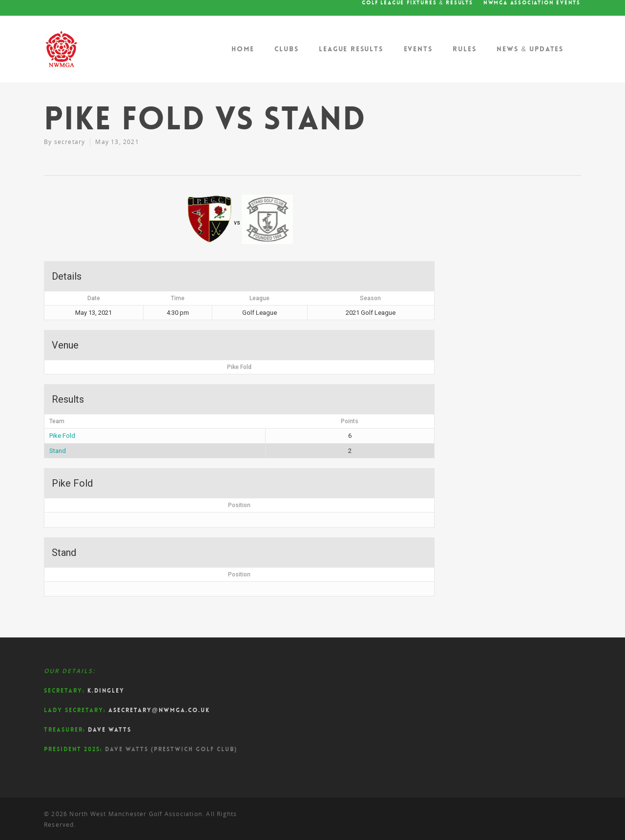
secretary (70, 142)
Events (418, 49)
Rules (464, 49)
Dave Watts (110, 730)
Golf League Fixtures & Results (417, 3)
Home (243, 49)
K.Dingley (106, 691)
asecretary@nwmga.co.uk (159, 710)
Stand (58, 451)
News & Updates (530, 49)
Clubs (286, 49)
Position (239, 505)
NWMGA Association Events (532, 3)
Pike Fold (62, 436)
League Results (351, 49)
